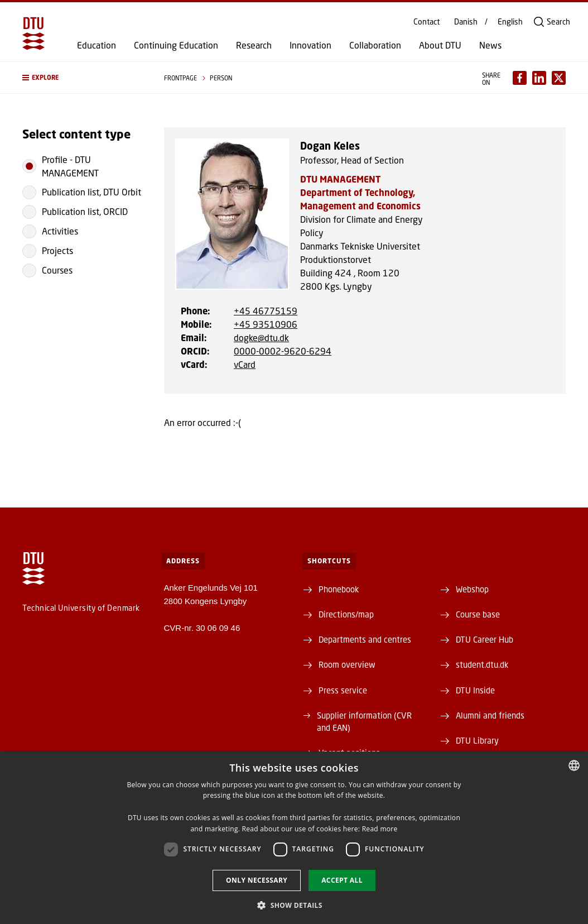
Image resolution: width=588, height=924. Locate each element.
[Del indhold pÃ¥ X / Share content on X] (559, 78)
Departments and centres (365, 639)
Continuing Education (176, 45)
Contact (426, 22)
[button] (82, 78)
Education (97, 45)
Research (254, 45)
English (510, 22)
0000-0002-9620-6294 (283, 351)
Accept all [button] (342, 880)
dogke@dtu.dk (261, 337)
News (490, 45)
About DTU (440, 45)
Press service (343, 690)
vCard (245, 364)
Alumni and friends (490, 715)
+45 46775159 (266, 311)
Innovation (310, 45)
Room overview (347, 664)
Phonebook (339, 589)
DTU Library (477, 740)
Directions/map (346, 614)
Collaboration (375, 45)
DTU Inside (475, 690)
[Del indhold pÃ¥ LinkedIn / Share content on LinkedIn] (539, 78)
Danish (466, 22)
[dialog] (294, 838)
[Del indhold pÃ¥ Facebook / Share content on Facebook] (520, 78)
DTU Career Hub (485, 639)
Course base (478, 614)
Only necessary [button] (257, 880)
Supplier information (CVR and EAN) (364, 721)
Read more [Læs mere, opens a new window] (380, 829)
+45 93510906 (266, 324)
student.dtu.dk (482, 664)
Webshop (472, 589)
